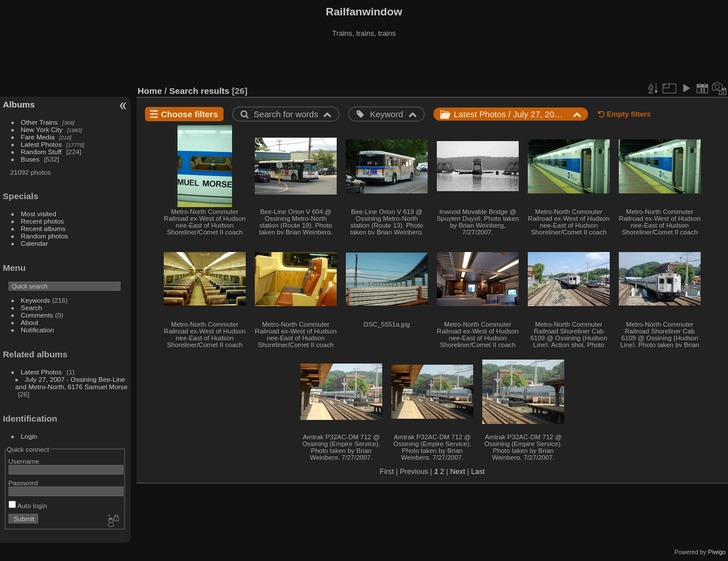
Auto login (28, 506)
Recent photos (43, 221)
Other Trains (40, 122)
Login (29, 436)
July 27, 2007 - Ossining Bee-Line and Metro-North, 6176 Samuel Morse (72, 383)
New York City (42, 129)
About (30, 322)
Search (32, 308)
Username (24, 461)
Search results (200, 91)
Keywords (36, 300)
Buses (30, 159)
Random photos (45, 236)
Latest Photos (42, 144)
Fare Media (38, 137)
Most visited (39, 214)
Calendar (35, 243)
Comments (37, 315)
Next (457, 471)
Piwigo (717, 552)
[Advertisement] (364, 62)
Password (23, 483)
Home (150, 91)
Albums (19, 104)
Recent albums (43, 228)
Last (478, 471)
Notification (38, 330)
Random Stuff (42, 152)
